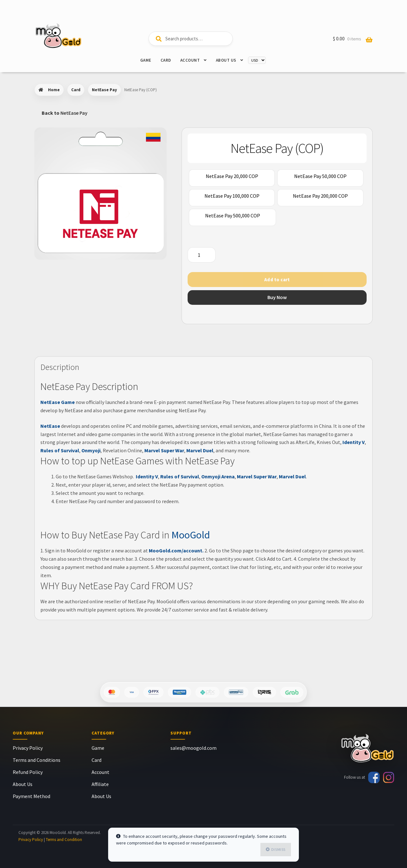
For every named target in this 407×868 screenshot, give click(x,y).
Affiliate (100, 784)
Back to (65, 113)
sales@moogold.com (193, 748)
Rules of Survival (60, 450)
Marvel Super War (164, 450)
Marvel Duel (200, 450)
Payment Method (31, 796)
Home (54, 90)
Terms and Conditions (37, 760)
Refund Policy (28, 772)
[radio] (232, 178)
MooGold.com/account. (176, 550)
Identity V (353, 442)
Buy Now (277, 297)
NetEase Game (58, 402)
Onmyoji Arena (218, 476)
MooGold (191, 535)
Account (190, 60)
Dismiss (278, 849)
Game (146, 60)
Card (166, 60)
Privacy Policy (28, 748)
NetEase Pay (104, 90)
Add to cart (277, 280)
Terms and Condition (64, 840)
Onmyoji (91, 450)
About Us (226, 60)
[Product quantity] (202, 255)
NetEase (50, 426)
